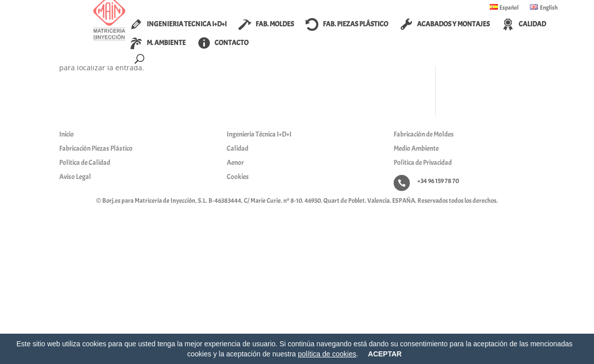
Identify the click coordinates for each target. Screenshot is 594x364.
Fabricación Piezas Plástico (96, 148)
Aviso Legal (75, 177)
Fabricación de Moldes (424, 134)
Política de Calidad (85, 163)
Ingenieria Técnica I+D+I (259, 134)
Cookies (238, 177)
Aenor (235, 163)
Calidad (238, 148)
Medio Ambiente (416, 148)
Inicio (67, 134)
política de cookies (327, 354)
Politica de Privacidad (423, 163)
